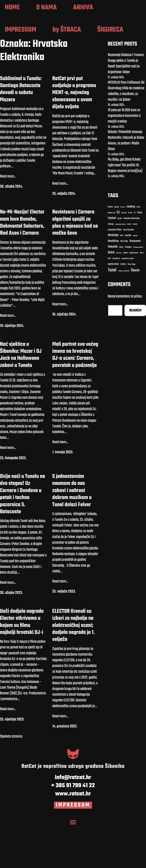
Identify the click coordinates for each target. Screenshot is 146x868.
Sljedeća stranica (11, 780)
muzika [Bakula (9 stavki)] (128, 279)
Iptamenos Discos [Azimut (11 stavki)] (120, 268)
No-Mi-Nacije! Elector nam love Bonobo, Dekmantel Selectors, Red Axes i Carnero (22, 266)
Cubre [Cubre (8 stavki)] (138, 251)
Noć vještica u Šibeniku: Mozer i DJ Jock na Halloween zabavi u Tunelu (21, 399)
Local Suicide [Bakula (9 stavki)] (128, 274)
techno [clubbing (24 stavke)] (123, 308)
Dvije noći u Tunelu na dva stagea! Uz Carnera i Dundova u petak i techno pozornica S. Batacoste (22, 538)
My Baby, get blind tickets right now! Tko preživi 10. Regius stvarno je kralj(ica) (125, 209)
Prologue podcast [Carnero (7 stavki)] (138, 291)
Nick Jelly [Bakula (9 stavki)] (124, 285)
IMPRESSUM (73, 849)
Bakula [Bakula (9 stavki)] (117, 251)
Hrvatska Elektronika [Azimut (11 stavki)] (131, 262)
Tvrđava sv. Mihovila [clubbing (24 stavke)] (124, 315)
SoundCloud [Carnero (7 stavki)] (116, 302)
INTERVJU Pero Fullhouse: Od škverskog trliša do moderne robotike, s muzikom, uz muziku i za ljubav (126, 135)
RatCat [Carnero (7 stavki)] (111, 296)
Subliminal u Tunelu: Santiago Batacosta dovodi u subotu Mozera (21, 133)
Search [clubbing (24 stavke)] (135, 354)
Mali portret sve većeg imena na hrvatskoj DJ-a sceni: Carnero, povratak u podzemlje (75, 399)
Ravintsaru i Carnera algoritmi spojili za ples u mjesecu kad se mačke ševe (75, 266)
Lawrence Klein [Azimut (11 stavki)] (115, 274)
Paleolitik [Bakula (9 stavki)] (113, 290)
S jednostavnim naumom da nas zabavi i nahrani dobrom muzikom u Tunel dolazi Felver (72, 534)
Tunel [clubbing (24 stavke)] (112, 314)
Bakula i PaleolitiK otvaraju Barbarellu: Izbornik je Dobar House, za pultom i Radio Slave (126, 184)
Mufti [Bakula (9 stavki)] (122, 279)
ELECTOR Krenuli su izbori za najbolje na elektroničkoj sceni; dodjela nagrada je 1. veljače (74, 669)
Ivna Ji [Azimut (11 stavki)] (129, 268)
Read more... (8, 220)
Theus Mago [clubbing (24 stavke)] (131, 308)
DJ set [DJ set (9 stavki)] (130, 257)
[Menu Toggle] (73, 864)
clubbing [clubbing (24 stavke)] (131, 250)
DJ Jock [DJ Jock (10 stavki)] (124, 256)
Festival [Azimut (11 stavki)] (112, 262)
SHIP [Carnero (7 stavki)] (109, 302)
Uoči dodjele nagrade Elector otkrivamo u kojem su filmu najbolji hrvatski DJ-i (22, 666)
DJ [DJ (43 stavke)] (118, 256)
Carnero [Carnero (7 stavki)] (123, 251)
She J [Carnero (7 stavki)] (142, 296)
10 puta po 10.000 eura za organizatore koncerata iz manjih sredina (124, 159)
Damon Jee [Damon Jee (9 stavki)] (111, 257)
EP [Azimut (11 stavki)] (135, 257)
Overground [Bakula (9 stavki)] (135, 285)
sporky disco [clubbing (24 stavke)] (113, 308)
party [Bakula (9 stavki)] (121, 291)
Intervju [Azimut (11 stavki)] (111, 268)
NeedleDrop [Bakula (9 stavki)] (113, 285)
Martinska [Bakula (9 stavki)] (113, 279)
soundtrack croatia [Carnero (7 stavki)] (127, 302)
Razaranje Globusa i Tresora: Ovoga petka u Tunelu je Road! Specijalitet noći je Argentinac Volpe (126, 107)
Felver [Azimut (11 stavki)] (140, 256)
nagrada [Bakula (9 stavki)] (135, 279)
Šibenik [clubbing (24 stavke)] (135, 314)
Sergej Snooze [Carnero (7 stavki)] (134, 297)
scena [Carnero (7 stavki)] (125, 296)
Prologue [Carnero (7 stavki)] (128, 291)
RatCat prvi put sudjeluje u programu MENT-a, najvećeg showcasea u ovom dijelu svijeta (74, 136)
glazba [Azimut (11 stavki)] (120, 262)
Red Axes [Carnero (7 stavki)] (119, 297)
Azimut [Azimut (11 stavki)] (110, 251)
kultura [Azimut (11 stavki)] (135, 268)
